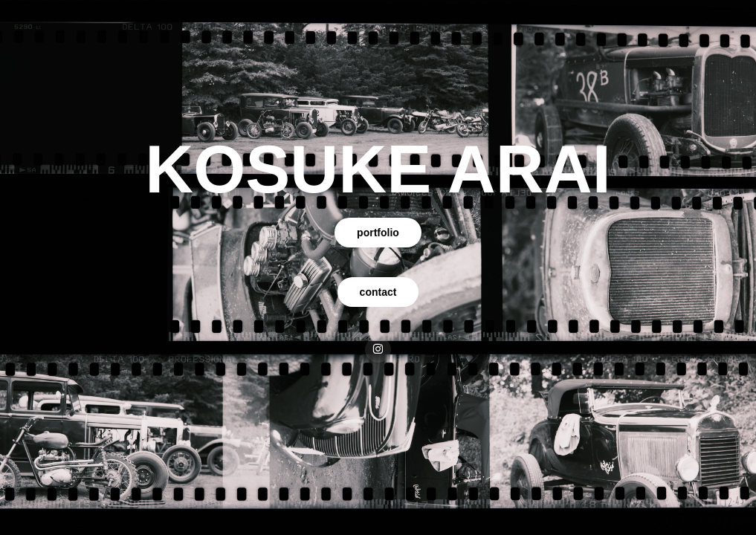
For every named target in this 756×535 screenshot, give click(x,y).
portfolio (378, 233)
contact (378, 292)
